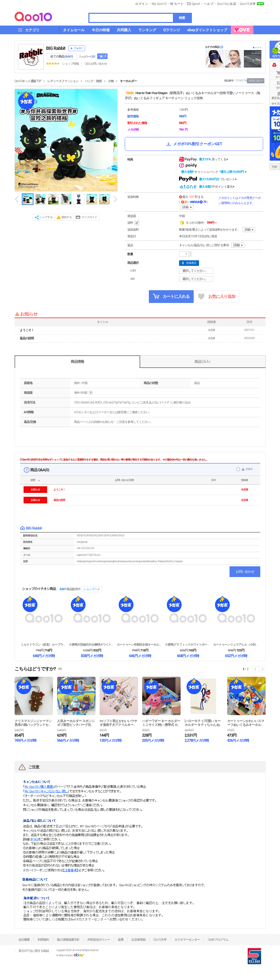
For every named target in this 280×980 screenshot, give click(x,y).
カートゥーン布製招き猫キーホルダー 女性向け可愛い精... (140, 645)
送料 (134, 223)
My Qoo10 (159, 4)
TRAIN (130, 93)
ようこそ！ (27, 330)
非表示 (249, 469)
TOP (274, 167)
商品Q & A (203, 362)
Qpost (196, 4)
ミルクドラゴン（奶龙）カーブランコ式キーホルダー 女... (44, 645)
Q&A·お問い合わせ (96, 64)
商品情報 (77, 362)
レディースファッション (63, 81)
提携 (121, 940)
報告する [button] (67, 217)
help (91, 393)
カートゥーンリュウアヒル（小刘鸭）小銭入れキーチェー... (236, 645)
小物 (111, 81)
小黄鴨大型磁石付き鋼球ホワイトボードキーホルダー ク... (92, 645)
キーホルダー (128, 81)
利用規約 (43, 940)
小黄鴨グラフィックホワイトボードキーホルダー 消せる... (188, 645)
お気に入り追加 (217, 297)
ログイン (142, 4)
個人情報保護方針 (68, 940)
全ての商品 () (62, 57)
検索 (182, 18)
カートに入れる (171, 296)
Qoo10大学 (248, 4)
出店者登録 (138, 940)
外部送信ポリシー (99, 940)
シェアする (46, 217)
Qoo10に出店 (227, 4)
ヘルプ (209, 4)
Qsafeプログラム (218, 940)
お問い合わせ (245, 572)
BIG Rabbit (56, 48)
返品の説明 (27, 338)
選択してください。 (197, 271)
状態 (33, 480)
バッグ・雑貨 (93, 81)
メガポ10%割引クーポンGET (194, 144)
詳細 (185, 207)
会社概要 (24, 940)
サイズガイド (89, 217)
